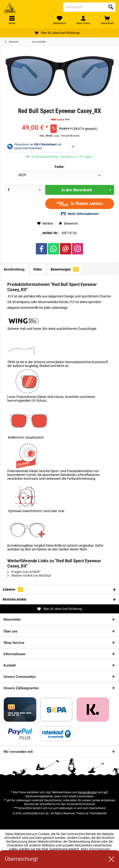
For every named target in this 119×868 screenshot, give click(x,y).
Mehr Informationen (95, 849)
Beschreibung (14, 269)
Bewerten (68, 223)
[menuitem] (107, 20)
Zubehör (13, 589)
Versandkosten (88, 792)
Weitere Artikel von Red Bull (29, 576)
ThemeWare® (98, 813)
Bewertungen (65, 269)
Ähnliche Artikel (14, 599)
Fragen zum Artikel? (24, 572)
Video (38, 269)
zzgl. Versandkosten (67, 136)
